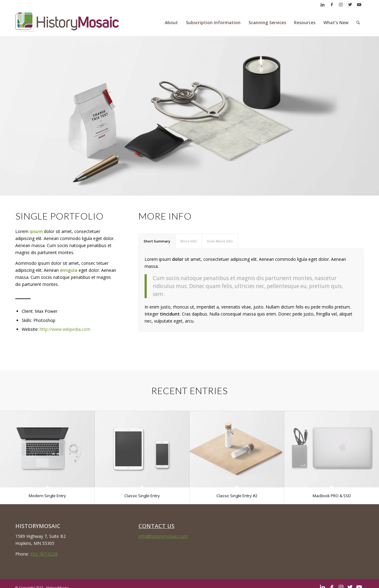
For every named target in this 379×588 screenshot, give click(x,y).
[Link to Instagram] (341, 5)
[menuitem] (171, 23)
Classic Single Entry (142, 496)
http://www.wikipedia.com (65, 329)
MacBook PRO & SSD (332, 496)
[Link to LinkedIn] (322, 5)
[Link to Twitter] (350, 5)
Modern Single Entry (47, 496)
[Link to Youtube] (359, 5)
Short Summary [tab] (157, 241)
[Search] (358, 23)
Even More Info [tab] (220, 241)
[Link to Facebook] (332, 5)
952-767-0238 (44, 554)
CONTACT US (156, 526)
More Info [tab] (189, 241)
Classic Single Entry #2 (237, 496)
